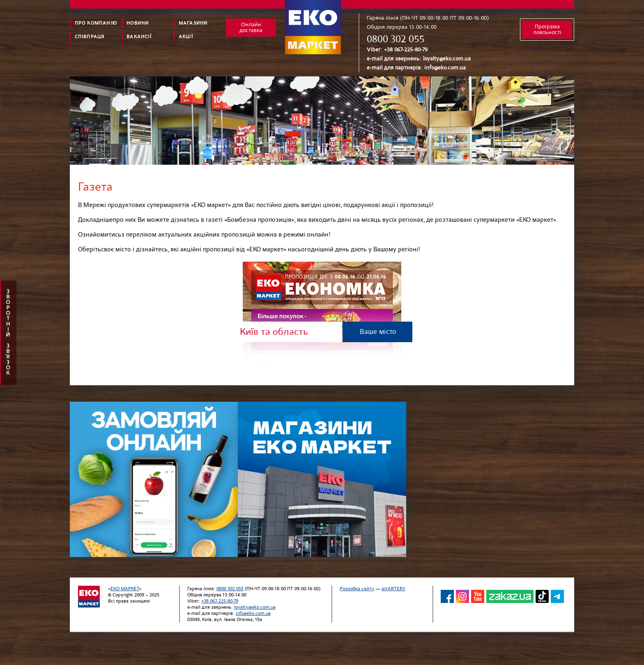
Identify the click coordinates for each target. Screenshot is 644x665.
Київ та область (274, 332)
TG (557, 596)
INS (462, 596)
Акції (186, 37)
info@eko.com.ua (445, 68)
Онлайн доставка (251, 27)
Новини (138, 23)
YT (478, 596)
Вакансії (139, 37)
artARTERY (393, 589)
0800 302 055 (396, 39)
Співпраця (90, 37)
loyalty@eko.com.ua (447, 59)
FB (447, 596)
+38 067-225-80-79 (406, 49)
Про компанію (96, 23)
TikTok (542, 596)
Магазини (193, 23)
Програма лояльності (547, 29)
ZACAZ (510, 596)
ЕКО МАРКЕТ (125, 589)
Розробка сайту (357, 589)
